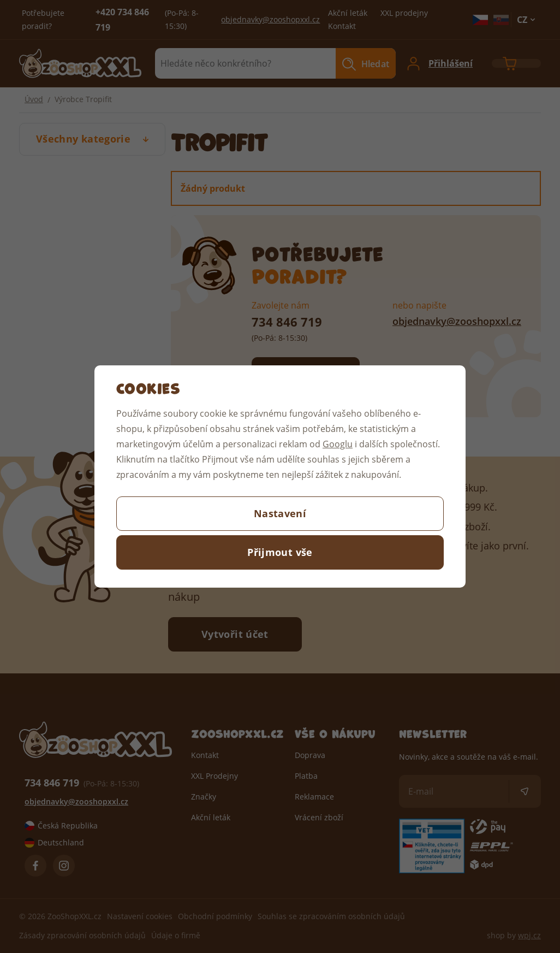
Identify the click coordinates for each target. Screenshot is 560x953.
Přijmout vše (280, 552)
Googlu (338, 444)
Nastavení (280, 513)
